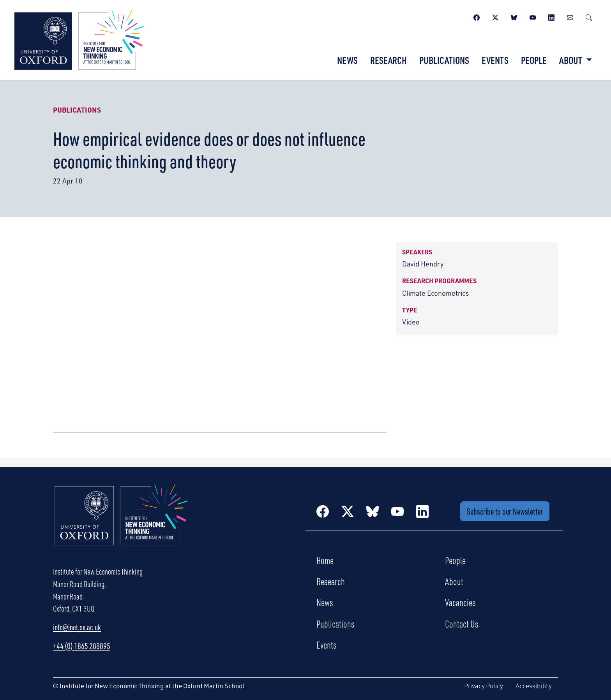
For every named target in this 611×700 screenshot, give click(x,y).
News (347, 60)
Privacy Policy (484, 686)
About (454, 581)
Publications (444, 60)
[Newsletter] (570, 16)
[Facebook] (477, 16)
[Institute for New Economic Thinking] (79, 39)
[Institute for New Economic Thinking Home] (121, 523)
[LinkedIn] (551, 16)
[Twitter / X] (495, 16)
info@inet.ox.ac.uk (77, 627)
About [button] (571, 60)
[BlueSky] (514, 16)
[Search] (589, 16)
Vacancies (460, 602)
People (534, 60)
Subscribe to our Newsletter (505, 511)
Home (325, 560)
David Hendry (423, 264)
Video (411, 322)
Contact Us (462, 624)
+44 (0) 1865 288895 (82, 646)
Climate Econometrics (435, 293)
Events (495, 60)
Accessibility (534, 686)
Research (388, 60)
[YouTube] (533, 16)
